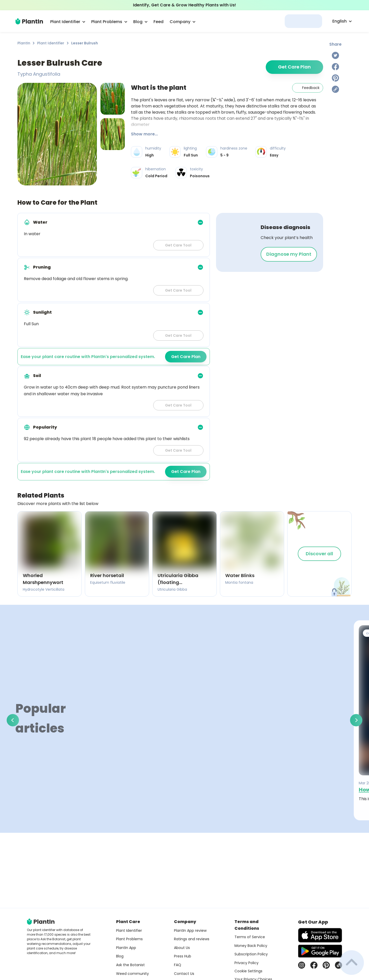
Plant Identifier (51, 43)
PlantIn (24, 43)
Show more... (144, 134)
